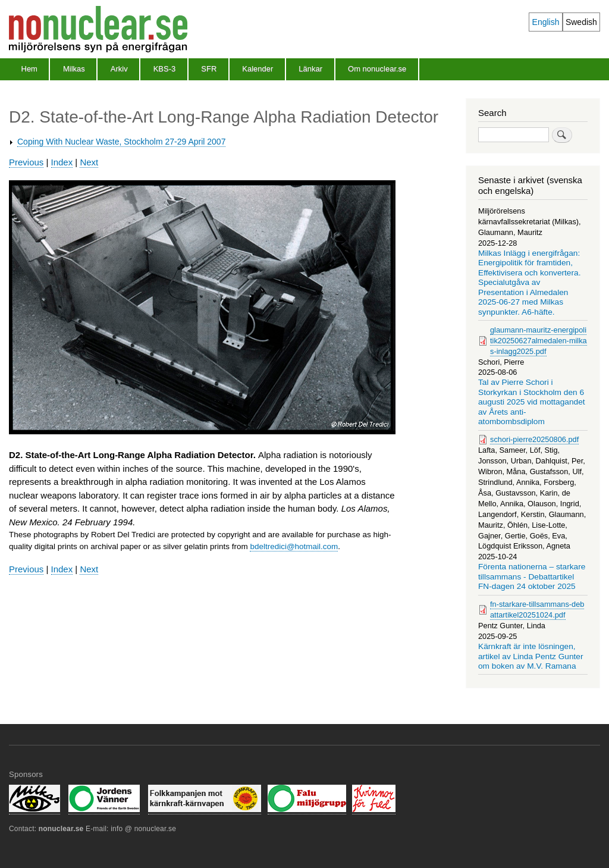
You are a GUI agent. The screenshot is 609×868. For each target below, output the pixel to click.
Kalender (258, 69)
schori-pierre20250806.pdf (534, 439)
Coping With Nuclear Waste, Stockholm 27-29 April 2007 (121, 142)
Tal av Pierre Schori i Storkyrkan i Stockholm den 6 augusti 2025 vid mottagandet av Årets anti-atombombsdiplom (532, 402)
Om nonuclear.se (377, 69)
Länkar (310, 69)
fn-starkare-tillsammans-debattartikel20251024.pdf (537, 610)
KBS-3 (165, 69)
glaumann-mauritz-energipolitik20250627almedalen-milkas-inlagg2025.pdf (539, 341)
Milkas (74, 69)
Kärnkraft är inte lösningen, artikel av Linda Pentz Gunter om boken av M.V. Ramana (531, 656)
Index (62, 162)
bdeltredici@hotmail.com (294, 546)
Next (89, 162)
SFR (209, 69)
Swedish (581, 22)
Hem (29, 69)
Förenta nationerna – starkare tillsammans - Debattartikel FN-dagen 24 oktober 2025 (532, 576)
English (546, 22)
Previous (26, 162)
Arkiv (119, 69)
